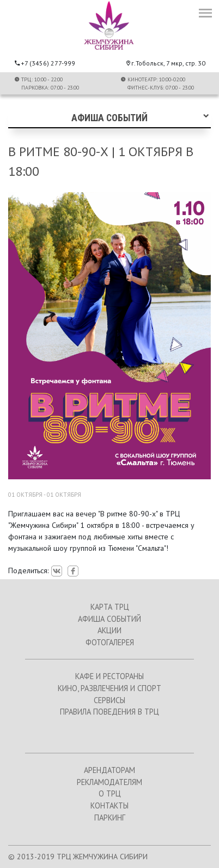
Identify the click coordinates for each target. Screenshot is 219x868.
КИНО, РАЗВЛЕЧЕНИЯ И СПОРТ (109, 688)
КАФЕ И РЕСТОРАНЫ (109, 676)
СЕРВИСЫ (109, 700)
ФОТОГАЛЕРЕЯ (110, 642)
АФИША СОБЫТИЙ (109, 619)
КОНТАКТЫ (109, 805)
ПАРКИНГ (110, 818)
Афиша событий (109, 118)
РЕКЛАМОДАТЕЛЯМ (109, 782)
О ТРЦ (110, 793)
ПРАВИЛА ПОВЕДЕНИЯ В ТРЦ (109, 712)
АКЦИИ (109, 630)
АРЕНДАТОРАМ (109, 770)
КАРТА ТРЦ (110, 607)
